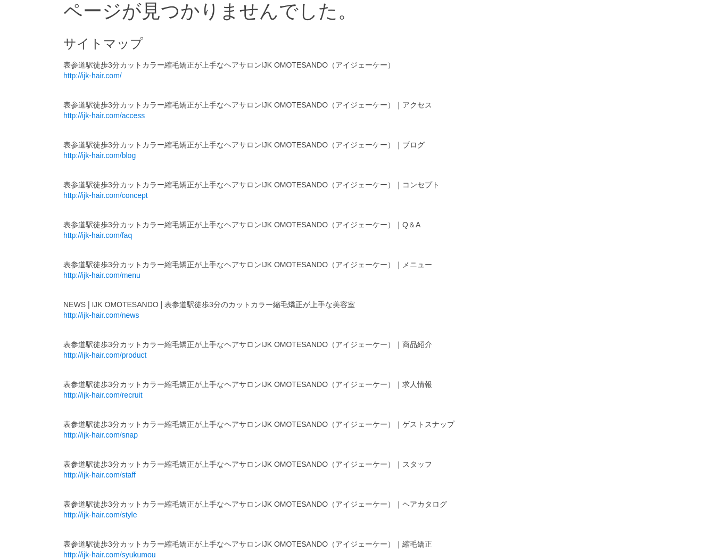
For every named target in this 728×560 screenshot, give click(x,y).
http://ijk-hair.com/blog (100, 155)
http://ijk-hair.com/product (105, 355)
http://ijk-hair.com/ (93, 76)
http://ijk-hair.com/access (104, 116)
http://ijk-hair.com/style (100, 515)
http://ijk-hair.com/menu (102, 275)
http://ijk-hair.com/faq (98, 235)
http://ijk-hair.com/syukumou (110, 555)
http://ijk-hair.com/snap (101, 435)
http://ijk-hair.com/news (101, 315)
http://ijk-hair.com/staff (100, 475)
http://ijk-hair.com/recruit (103, 395)
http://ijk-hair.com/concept (106, 195)
